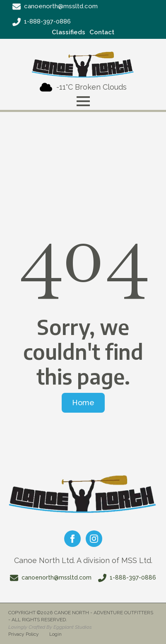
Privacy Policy (24, 634)
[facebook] (72, 539)
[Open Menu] (83, 101)
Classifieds (69, 32)
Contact (102, 32)
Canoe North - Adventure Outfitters (104, 613)
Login (55, 634)
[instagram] (94, 539)
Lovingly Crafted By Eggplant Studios (50, 627)
